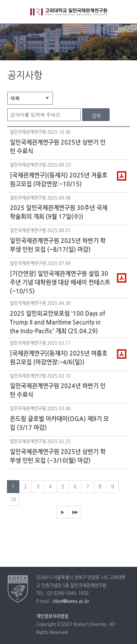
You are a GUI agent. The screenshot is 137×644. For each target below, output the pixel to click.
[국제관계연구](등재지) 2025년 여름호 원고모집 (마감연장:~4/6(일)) (59, 358)
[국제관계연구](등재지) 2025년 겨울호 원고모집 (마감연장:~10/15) (59, 180)
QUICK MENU (125, 12)
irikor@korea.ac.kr (71, 602)
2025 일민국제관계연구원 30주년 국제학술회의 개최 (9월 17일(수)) (59, 212)
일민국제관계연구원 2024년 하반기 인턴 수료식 (58, 391)
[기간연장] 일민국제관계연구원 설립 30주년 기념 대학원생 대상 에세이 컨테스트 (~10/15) (60, 282)
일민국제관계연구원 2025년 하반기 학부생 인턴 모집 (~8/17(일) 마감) (58, 245)
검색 (96, 116)
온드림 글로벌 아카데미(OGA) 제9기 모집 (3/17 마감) (59, 423)
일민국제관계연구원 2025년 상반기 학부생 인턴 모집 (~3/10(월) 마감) (58, 456)
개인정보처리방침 (52, 617)
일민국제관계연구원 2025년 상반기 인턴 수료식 (58, 147)
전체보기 (12, 12)
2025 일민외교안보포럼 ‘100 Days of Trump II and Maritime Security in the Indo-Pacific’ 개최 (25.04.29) (58, 322)
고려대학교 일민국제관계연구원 (69, 16)
